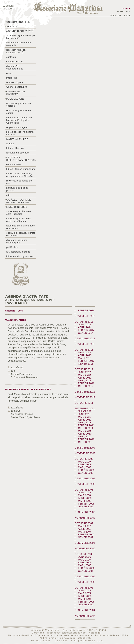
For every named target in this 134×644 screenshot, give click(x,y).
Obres (9, 73)
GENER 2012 (86, 386)
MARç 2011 (85, 422)
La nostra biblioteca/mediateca (21, 159)
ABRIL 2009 (85, 464)
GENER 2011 (86, 428)
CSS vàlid (61, 641)
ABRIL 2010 (85, 434)
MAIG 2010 (84, 431)
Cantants (11, 57)
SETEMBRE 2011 (85, 408)
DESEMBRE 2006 (85, 543)
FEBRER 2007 (86, 534)
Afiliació (12, 27)
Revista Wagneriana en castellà (19, 104)
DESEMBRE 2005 (85, 576)
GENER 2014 (86, 333)
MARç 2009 (85, 467)
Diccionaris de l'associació (16, 51)
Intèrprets (12, 78)
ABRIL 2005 (85, 596)
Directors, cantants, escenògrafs (17, 241)
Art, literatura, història (18, 252)
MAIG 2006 (84, 560)
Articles (10, 144)
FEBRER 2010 (86, 439)
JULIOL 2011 (85, 411)
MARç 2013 (85, 358)
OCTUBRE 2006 (84, 554)
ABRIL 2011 (85, 420)
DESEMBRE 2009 (85, 448)
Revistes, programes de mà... (19, 182)
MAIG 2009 (84, 462)
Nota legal (95, 633)
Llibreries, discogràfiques (20, 256)
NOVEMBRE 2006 (85, 548)
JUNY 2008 (84, 492)
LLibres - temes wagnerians (21, 169)
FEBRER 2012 (86, 383)
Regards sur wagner (17, 127)
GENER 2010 (86, 442)
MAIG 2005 (84, 593)
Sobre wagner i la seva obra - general (19, 213)
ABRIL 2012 (85, 378)
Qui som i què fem (18, 22)
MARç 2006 (85, 565)
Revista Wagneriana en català (19, 112)
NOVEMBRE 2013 (85, 344)
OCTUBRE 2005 (84, 588)
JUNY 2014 (84, 324)
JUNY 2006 (84, 557)
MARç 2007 (85, 532)
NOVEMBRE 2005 (85, 582)
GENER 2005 (86, 604)
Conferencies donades (16, 93)
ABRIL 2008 (85, 498)
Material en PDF (17, 139)
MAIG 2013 (84, 352)
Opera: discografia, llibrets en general (21, 234)
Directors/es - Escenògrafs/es (15, 67)
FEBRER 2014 (86, 330)
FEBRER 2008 (86, 504)
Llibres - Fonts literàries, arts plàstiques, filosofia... (21, 175)
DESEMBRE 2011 (85, 392)
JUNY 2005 (84, 590)
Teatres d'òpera (15, 82)
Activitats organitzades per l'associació (21, 37)
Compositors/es (15, 62)
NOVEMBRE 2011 (85, 397)
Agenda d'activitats (20, 31)
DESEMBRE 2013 (85, 338)
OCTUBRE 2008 (84, 490)
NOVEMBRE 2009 (85, 453)
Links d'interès (17, 207)
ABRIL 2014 (85, 327)
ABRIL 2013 (85, 355)
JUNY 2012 (84, 372)
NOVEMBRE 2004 (85, 616)
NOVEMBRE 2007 (85, 518)
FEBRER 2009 (86, 470)
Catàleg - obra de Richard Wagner (18, 201)
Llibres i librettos (15, 148)
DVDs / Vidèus (14, 164)
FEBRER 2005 (86, 602)
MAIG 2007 (84, 526)
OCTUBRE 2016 (84, 322)
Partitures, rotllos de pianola (17, 189)
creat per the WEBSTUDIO (87, 641)
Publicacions (15, 99)
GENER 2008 (86, 506)
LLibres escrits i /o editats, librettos (20, 133)
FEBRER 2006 (86, 568)
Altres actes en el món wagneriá (19, 44)
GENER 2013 (86, 364)
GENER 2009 (86, 473)
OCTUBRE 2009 (84, 459)
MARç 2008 (85, 501)
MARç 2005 (85, 599)
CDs (8, 195)
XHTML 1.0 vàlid (41, 641)
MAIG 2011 (84, 417)
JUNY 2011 (84, 414)
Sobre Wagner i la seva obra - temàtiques (19, 220)
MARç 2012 (85, 380)
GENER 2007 (86, 537)
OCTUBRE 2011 (84, 403)
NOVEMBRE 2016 (85, 316)
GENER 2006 (86, 571)
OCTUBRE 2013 (84, 350)
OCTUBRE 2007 (84, 523)
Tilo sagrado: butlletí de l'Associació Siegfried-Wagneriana (19, 120)
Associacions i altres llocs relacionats (21, 227)
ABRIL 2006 (85, 562)
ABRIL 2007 (85, 529)
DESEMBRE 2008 (85, 478)
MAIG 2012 (84, 375)
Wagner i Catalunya (17, 87)
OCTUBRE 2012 (84, 369)
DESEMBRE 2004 (85, 610)
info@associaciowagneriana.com (66, 633)
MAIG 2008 (84, 495)
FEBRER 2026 (86, 310)
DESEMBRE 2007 (85, 512)
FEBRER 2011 (86, 425)
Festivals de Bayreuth (18, 153)
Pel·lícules (12, 247)
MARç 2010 (85, 436)
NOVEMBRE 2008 (85, 484)
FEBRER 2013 (86, 361)
